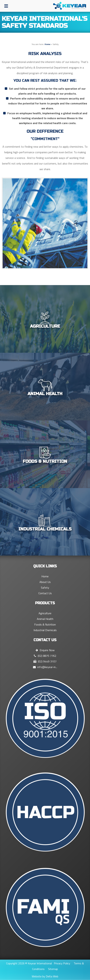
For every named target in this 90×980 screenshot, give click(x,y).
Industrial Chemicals (45, 630)
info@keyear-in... (45, 667)
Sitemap (53, 969)
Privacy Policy (62, 963)
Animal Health (45, 619)
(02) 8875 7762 (45, 656)
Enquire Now (45, 650)
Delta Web (52, 976)
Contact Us (45, 593)
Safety (45, 588)
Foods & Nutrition (45, 624)
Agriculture (45, 613)
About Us (45, 582)
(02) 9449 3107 (45, 661)
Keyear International (40, 963)
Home (47, 44)
